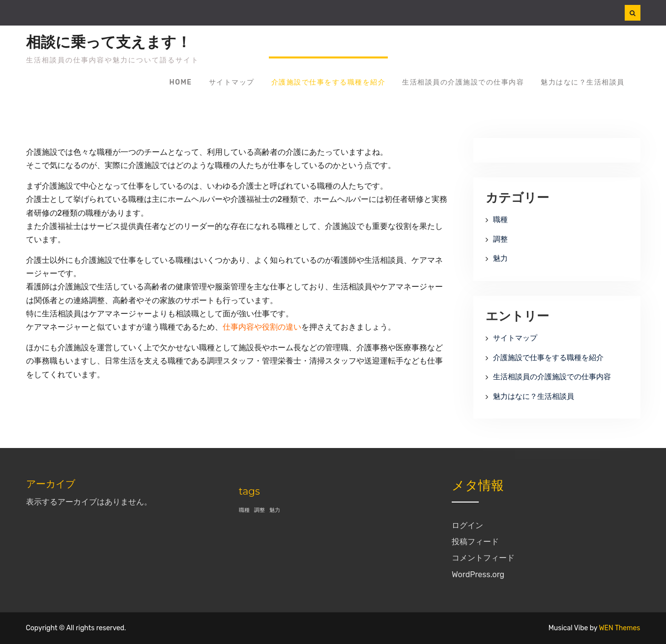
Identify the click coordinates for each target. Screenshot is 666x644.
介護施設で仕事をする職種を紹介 (329, 82)
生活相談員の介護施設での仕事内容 (463, 82)
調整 (500, 239)
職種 (500, 220)
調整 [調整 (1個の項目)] (260, 510)
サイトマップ (232, 82)
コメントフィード (483, 558)
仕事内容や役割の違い (262, 327)
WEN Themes (619, 628)
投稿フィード (475, 542)
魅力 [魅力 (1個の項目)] (275, 510)
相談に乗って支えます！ (109, 42)
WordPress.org (478, 574)
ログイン (467, 525)
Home (181, 82)
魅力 (500, 258)
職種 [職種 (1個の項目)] (244, 510)
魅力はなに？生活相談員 (583, 82)
